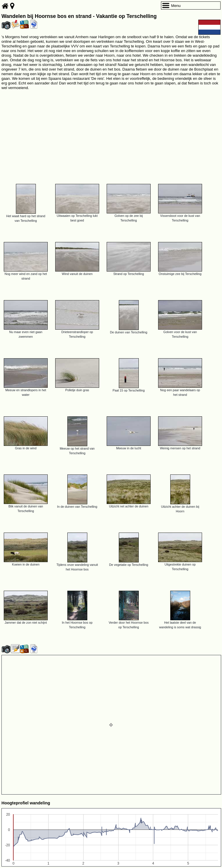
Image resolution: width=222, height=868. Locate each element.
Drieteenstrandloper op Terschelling (77, 334)
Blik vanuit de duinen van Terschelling (26, 509)
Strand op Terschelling (129, 274)
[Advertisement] (111, 134)
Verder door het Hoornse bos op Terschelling (129, 625)
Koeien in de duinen (26, 564)
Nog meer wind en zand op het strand (26, 276)
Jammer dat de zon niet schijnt (26, 623)
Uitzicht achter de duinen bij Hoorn (180, 509)
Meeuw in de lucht (129, 448)
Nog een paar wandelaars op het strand (180, 392)
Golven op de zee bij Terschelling (129, 218)
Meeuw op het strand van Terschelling (77, 451)
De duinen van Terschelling (129, 332)
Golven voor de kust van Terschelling (180, 334)
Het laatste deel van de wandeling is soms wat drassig (180, 625)
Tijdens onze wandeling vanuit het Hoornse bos (77, 567)
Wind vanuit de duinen (77, 274)
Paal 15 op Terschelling (129, 390)
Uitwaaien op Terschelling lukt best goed (77, 218)
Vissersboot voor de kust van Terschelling (180, 218)
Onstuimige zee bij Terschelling (180, 274)
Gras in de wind (26, 448)
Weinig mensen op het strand (180, 448)
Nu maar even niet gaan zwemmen (26, 334)
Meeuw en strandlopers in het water (26, 392)
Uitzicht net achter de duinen (129, 506)
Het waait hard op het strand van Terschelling (26, 218)
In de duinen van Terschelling (77, 507)
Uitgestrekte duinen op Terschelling (180, 567)
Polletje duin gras (77, 390)
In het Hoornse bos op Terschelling (77, 625)
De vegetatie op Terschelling (129, 565)
